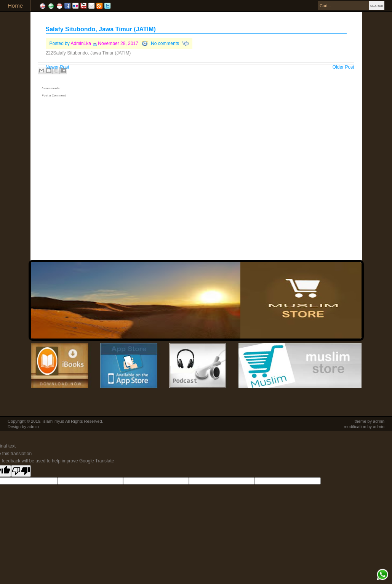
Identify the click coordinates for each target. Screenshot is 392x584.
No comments (165, 43)
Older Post (343, 67)
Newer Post (58, 67)
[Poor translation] (21, 471)
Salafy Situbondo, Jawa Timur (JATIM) (101, 29)
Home (15, 6)
